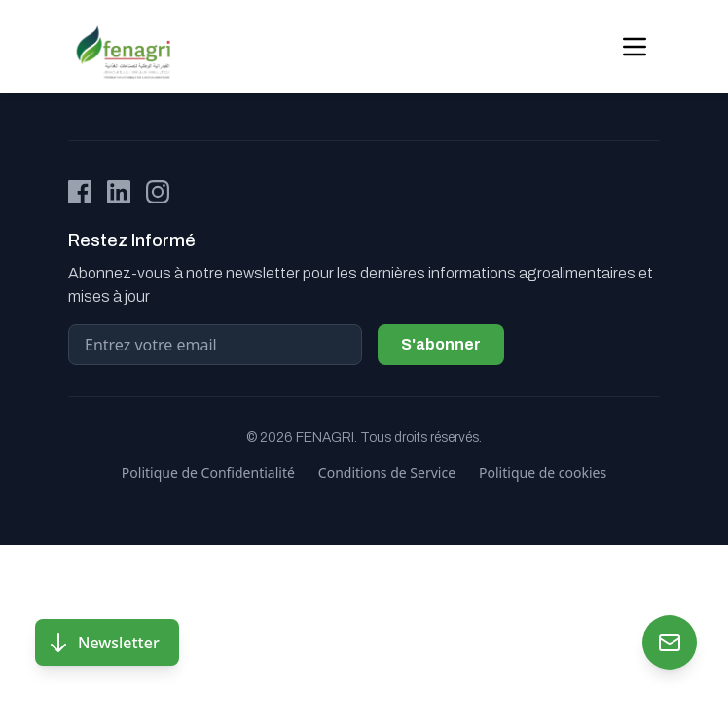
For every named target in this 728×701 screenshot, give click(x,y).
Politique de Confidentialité (208, 473)
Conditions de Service (387, 473)
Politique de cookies (543, 473)
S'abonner (441, 344)
